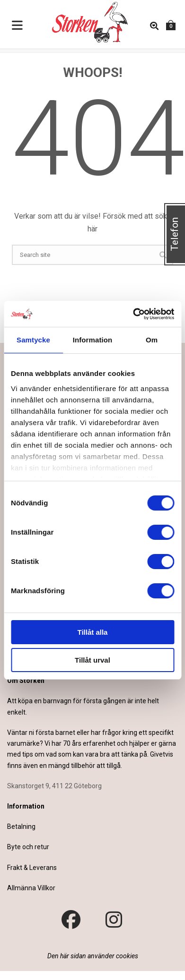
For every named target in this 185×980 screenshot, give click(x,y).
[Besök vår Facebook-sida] (71, 920)
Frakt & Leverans (32, 868)
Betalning (21, 827)
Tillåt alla (93, 632)
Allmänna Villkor (31, 888)
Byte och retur (28, 847)
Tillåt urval (92, 660)
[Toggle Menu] (18, 26)
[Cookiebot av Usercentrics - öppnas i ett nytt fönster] (133, 314)
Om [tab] (152, 340)
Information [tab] (93, 340)
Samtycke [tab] (33, 340)
